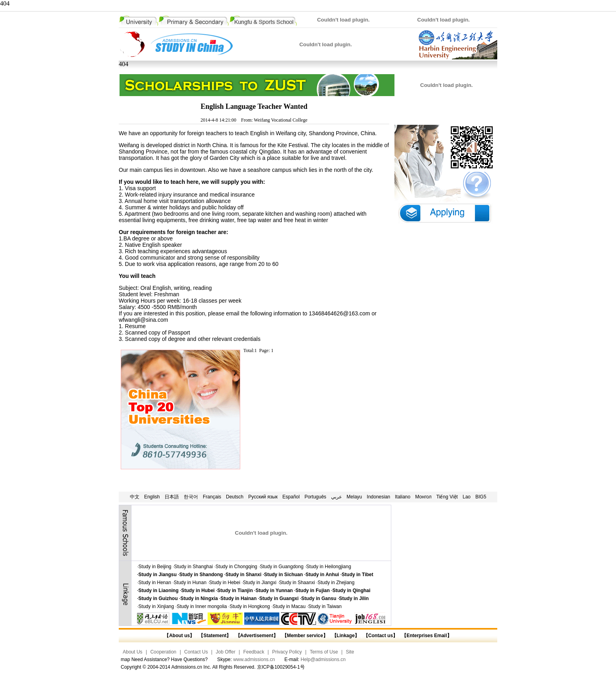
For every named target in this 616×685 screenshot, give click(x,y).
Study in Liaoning (158, 591)
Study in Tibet (358, 575)
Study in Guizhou (158, 598)
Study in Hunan (190, 583)
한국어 (191, 497)
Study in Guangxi (279, 598)
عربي (336, 497)
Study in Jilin (354, 598)
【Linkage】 (346, 636)
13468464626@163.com (339, 313)
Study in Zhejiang (336, 583)
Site (350, 652)
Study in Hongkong (250, 606)
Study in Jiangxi (260, 583)
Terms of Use (324, 652)
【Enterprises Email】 (427, 636)
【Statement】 (215, 636)
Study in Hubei (198, 591)
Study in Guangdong (282, 567)
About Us (132, 652)
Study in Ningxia (199, 598)
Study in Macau (289, 606)
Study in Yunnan (274, 591)
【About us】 (179, 636)
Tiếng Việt (447, 497)
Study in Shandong (201, 575)
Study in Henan (155, 583)
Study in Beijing (155, 567)
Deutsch (235, 497)
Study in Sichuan (283, 575)
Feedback (254, 652)
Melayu (354, 497)
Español (291, 497)
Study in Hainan (238, 598)
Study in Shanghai (193, 567)
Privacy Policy (287, 652)
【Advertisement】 (257, 636)
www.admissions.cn (254, 659)
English (152, 497)
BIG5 (481, 497)
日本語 (172, 497)
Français (212, 497)
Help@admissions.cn (323, 659)
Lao (467, 497)
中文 (135, 497)
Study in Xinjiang (156, 606)
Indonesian (379, 497)
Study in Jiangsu (157, 575)
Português (315, 497)
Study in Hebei (225, 583)
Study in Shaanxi (297, 583)
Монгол (423, 497)
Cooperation (163, 652)
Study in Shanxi (243, 575)
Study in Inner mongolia (202, 606)
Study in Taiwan (325, 606)
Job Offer (226, 652)
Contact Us (196, 652)
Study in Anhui (322, 575)
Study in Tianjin (235, 591)
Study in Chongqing (236, 567)
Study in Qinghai (351, 591)
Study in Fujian (313, 591)
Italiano (403, 497)
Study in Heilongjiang (329, 567)
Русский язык (263, 497)
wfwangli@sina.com (143, 320)
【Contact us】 (380, 636)
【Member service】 (305, 636)
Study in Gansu (319, 598)
